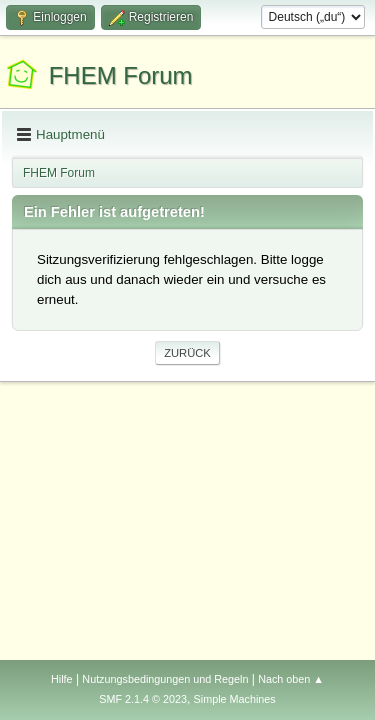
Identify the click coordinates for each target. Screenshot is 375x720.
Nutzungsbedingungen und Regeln (165, 679)
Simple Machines (235, 699)
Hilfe (62, 679)
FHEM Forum (121, 75)
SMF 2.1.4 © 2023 (143, 699)
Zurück (187, 353)
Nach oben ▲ (291, 679)
